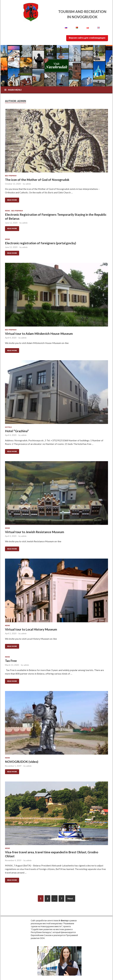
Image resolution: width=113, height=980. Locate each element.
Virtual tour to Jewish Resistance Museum (35, 532)
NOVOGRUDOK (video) (22, 762)
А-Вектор (63, 920)
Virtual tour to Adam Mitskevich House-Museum (39, 334)
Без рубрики (11, 176)
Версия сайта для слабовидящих (87, 38)
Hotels (8, 427)
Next (70, 898)
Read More (12, 200)
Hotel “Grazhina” (17, 431)
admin (28, 184)
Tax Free (11, 661)
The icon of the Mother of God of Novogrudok (37, 180)
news (7, 211)
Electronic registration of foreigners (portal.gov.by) (41, 243)
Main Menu (15, 90)
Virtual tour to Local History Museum (31, 629)
